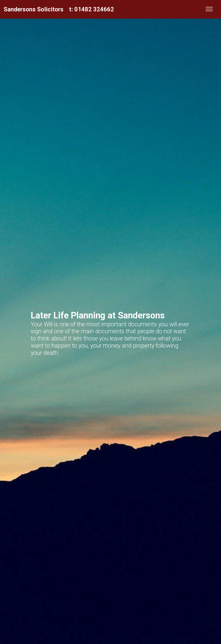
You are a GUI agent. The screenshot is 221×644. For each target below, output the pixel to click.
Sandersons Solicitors (34, 9)
